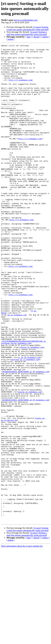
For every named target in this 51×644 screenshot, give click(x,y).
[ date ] (29, 37)
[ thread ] (36, 37)
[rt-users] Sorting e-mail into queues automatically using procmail (28, 28)
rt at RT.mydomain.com (29, 420)
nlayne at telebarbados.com (26, 20)
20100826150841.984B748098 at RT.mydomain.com (26, 437)
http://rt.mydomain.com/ (21, 87)
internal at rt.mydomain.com (25, 423)
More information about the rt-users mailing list (22, 642)
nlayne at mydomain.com (32, 408)
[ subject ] (45, 37)
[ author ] (11, 39)
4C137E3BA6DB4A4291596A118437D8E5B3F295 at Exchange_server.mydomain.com (24, 402)
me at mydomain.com (17, 369)
